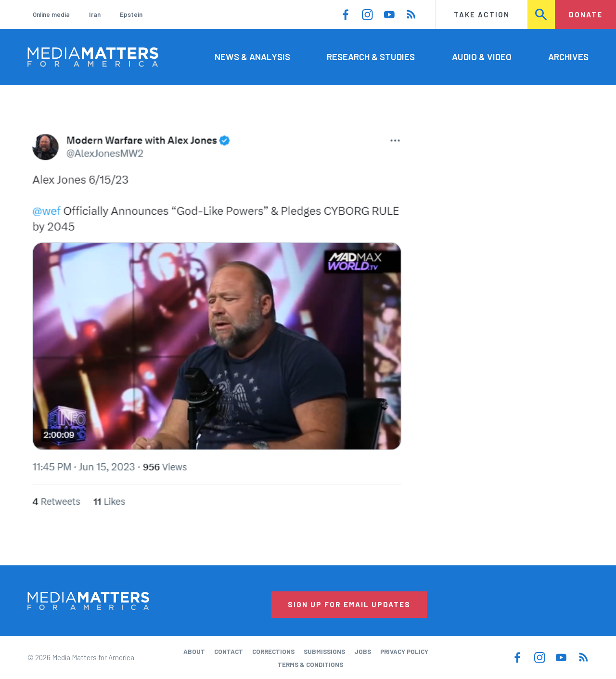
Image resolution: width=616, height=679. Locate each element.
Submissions (324, 652)
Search (542, 14)
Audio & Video (482, 57)
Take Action (482, 14)
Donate (586, 14)
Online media (51, 14)
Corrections (273, 652)
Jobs (363, 652)
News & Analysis (252, 57)
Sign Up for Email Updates (349, 604)
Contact (229, 652)
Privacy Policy (404, 652)
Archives (568, 57)
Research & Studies (371, 57)
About (194, 652)
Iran (95, 14)
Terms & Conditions (310, 665)
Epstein (131, 14)
